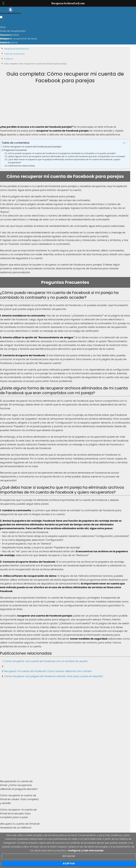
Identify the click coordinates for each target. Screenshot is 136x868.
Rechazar (69, 856)
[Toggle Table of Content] (124, 143)
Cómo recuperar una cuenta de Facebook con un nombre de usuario (46, 661)
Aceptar (69, 863)
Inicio (3, 27)
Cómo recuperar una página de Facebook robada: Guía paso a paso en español (53, 676)
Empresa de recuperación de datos (19, 39)
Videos (4, 54)
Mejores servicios (9, 35)
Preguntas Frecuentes (15, 150)
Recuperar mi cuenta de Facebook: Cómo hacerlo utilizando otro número (48, 671)
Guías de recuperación (13, 31)
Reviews (4, 39)
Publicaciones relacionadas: (22, 166)
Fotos (3, 50)
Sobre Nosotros (9, 42)
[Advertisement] (65, 106)
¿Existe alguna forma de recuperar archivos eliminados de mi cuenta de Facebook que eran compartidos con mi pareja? (67, 156)
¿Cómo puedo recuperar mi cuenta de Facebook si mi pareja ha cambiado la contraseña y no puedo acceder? (62, 153)
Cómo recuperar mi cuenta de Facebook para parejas (32, 147)
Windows (5, 46)
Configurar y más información (86, 851)
